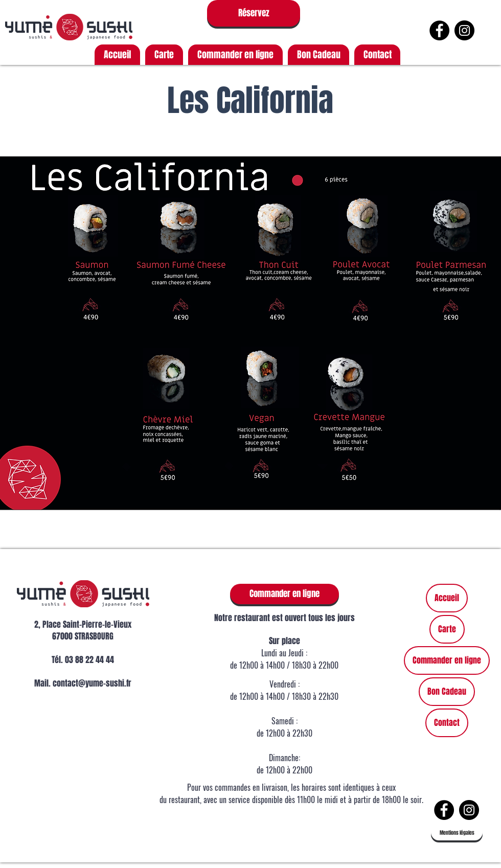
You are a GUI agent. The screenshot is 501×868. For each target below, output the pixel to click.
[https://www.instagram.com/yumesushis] (464, 30)
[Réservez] (254, 13)
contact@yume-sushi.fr (92, 683)
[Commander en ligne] (284, 594)
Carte (447, 629)
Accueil (447, 598)
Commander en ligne (447, 660)
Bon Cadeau (447, 691)
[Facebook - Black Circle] (439, 30)
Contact (447, 723)
